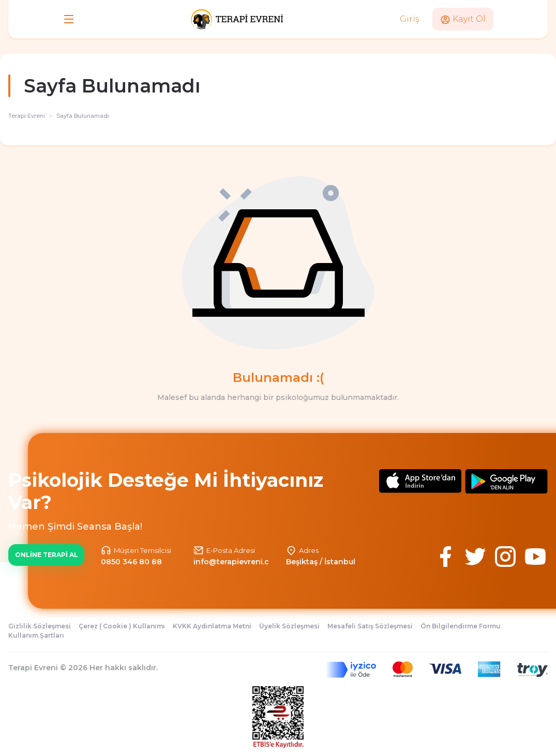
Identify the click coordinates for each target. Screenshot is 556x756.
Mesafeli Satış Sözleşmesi (370, 626)
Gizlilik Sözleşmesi (40, 626)
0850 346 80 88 (131, 562)
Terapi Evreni (27, 116)
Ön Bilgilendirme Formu (461, 626)
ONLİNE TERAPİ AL (47, 555)
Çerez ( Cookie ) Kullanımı (122, 626)
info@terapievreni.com (237, 562)
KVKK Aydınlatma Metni (212, 626)
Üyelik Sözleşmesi (289, 626)
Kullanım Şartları (36, 635)
